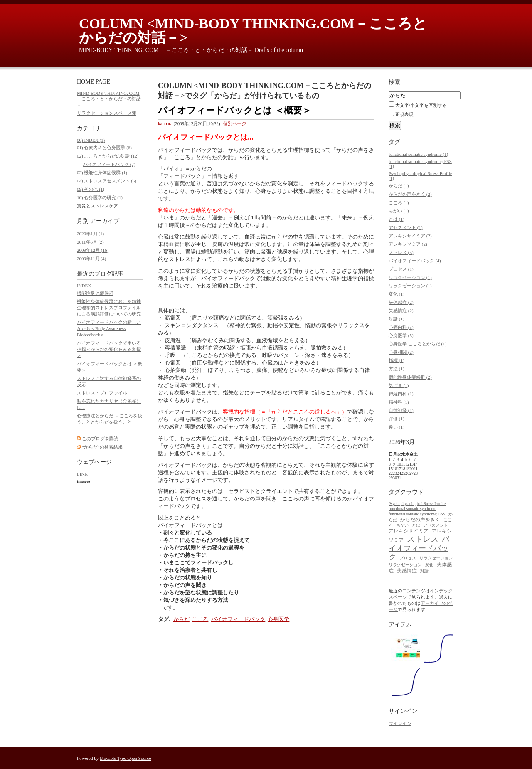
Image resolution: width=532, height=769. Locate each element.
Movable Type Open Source (125, 758)
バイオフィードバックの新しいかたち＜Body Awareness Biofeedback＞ (109, 328)
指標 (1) (397, 360)
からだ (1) (399, 186)
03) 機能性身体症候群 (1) (102, 173)
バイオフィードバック (238, 619)
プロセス (408, 558)
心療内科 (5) (401, 327)
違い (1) (397, 427)
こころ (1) (399, 202)
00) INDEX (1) (91, 140)
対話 (424, 571)
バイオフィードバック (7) (109, 164)
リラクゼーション (405, 565)
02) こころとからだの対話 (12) (108, 156)
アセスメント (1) (406, 227)
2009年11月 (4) (91, 259)
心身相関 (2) (401, 352)
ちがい (402, 525)
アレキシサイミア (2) (410, 236)
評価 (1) (397, 419)
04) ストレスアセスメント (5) (107, 181)
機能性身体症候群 (95, 293)
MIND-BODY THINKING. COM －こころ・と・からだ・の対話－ (109, 99)
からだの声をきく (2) (410, 194)
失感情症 (407, 571)
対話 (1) (397, 319)
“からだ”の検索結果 (102, 447)
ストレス (423, 539)
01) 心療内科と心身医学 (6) (104, 148)
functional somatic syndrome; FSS (417, 514)
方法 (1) (397, 369)
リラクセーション (436, 558)
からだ (181, 619)
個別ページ (235, 123)
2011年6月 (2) (90, 242)
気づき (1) (399, 385)
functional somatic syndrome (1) (418, 154)
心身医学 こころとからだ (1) (417, 344)
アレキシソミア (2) (408, 244)
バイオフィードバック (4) (415, 261)
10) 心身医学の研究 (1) (100, 197)
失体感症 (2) (401, 302)
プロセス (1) (401, 269)
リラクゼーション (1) (410, 286)
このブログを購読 (100, 439)
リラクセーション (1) (410, 277)
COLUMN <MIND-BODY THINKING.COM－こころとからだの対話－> (253, 31)
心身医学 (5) (401, 335)
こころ (200, 619)
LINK (82, 474)
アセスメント (436, 525)
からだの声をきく (420, 520)
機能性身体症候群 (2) (410, 377)
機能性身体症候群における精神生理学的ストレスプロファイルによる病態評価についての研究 (109, 308)
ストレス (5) (401, 252)
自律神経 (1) (401, 410)
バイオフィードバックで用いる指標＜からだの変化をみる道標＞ (109, 349)
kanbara (165, 123)
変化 (429, 565)
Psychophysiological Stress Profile (417, 504)
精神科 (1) (399, 402)
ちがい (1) (399, 211)
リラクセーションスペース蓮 (107, 113)
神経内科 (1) (401, 394)
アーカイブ (105, 221)
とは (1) (397, 219)
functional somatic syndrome (413, 509)
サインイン (400, 723)
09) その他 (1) (91, 189)
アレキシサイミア (409, 531)
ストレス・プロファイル (102, 393)
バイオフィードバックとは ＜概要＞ (235, 110)
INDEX (84, 286)
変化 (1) (397, 294)
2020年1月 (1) (90, 234)
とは (416, 525)
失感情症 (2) (401, 311)
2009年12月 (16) (93, 250)
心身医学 (278, 619)
